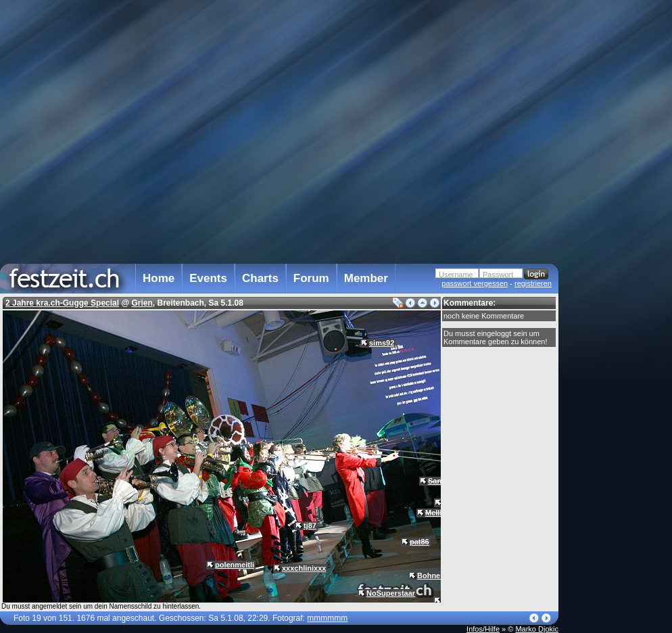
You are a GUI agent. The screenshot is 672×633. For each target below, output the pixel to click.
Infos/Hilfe (483, 629)
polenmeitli (235, 565)
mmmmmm (327, 618)
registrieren (533, 283)
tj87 (310, 525)
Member (366, 278)
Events (208, 278)
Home (159, 278)
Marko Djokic (537, 629)
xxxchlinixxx (304, 568)
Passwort (498, 275)
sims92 (382, 343)
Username (456, 275)
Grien (142, 303)
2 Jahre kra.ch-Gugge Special (62, 303)
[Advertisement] (618, 273)
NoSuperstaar (391, 593)
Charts (260, 278)
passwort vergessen (475, 283)
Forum (311, 278)
